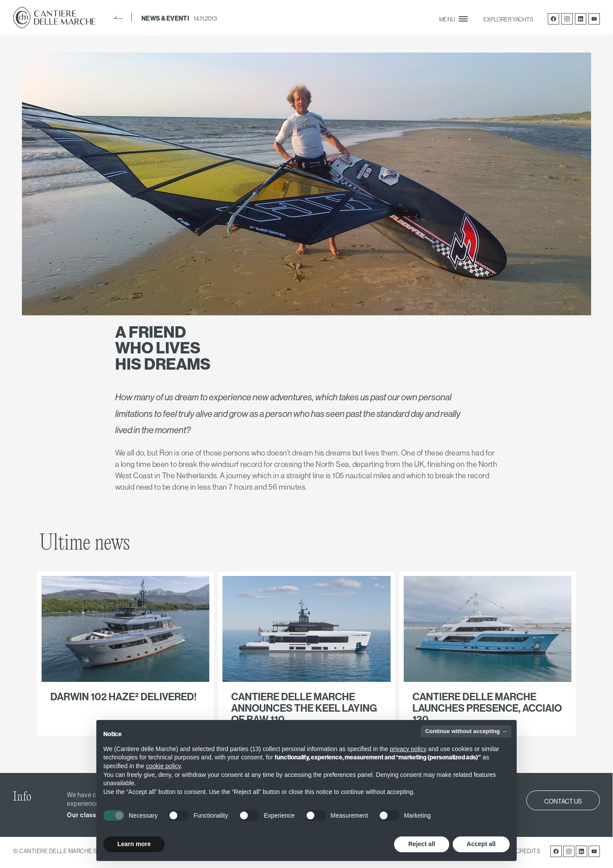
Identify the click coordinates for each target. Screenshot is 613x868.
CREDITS (528, 851)
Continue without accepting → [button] (466, 731)
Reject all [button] (421, 844)
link (125, 654)
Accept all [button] (481, 844)
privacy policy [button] (408, 749)
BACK (118, 18)
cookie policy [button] (163, 766)
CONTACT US (563, 801)
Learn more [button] (134, 844)
